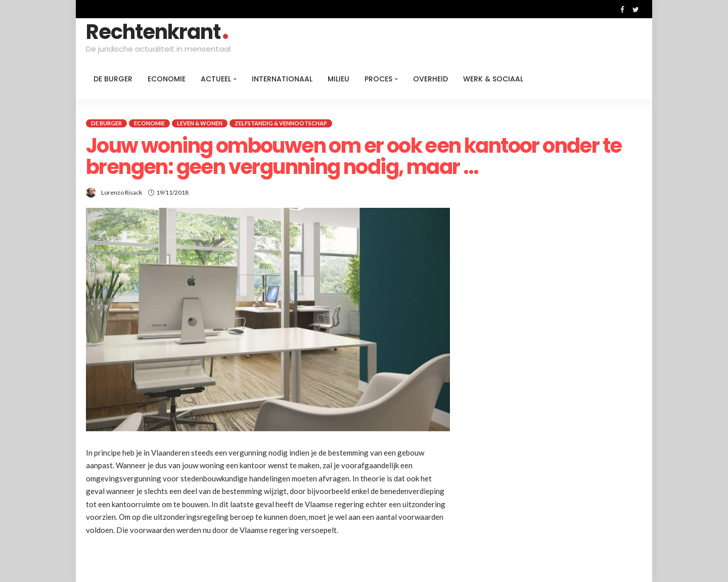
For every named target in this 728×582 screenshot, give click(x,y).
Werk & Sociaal (493, 79)
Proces (378, 79)
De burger (113, 79)
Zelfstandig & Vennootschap (281, 123)
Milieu (338, 79)
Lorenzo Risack (122, 192)
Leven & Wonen (200, 123)
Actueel (216, 79)
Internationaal (282, 79)
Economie (167, 79)
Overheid (430, 79)
